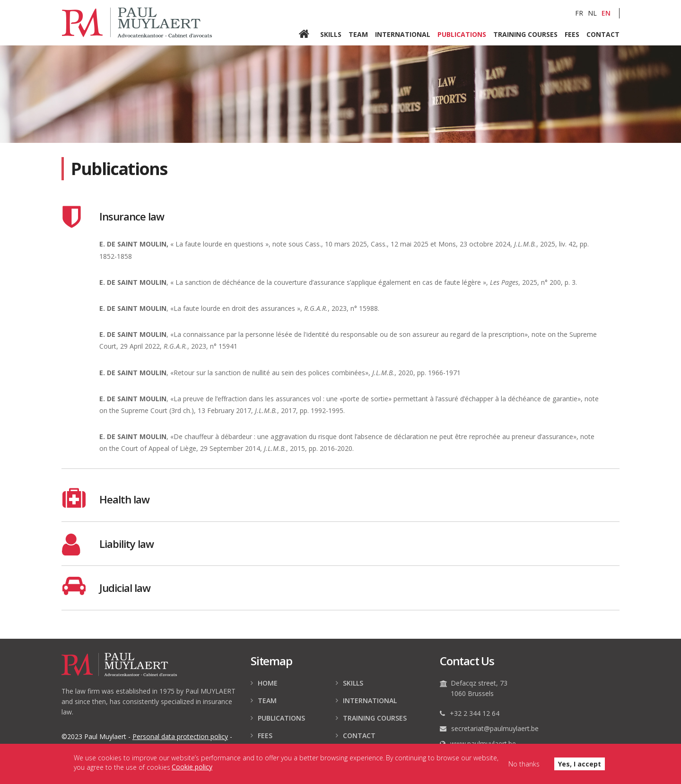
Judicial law (125, 588)
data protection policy (180, 736)
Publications (462, 34)
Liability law (127, 544)
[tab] (340, 217)
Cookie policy (192, 769)
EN (606, 13)
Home (310, 35)
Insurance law (132, 216)
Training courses (525, 34)
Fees (572, 34)
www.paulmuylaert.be (483, 744)
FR (579, 13)
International (403, 34)
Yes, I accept (580, 766)
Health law (124, 499)
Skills (331, 34)
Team (358, 34)
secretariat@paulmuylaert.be (495, 728)
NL (592, 13)
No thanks (524, 766)
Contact (603, 34)
